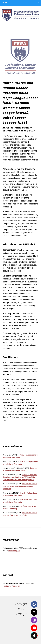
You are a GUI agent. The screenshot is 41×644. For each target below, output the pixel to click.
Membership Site (14, 551)
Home (5, 3)
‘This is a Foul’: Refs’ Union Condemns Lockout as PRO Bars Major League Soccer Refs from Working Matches (20, 477)
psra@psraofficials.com (11, 586)
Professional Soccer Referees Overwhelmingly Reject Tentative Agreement (20, 486)
